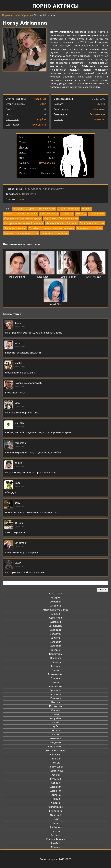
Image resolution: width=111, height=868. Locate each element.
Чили (55, 823)
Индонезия (55, 686)
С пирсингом (97, 214)
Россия (55, 775)
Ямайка (56, 843)
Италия (55, 702)
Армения (55, 622)
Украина (55, 803)
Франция (28, 15)
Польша (55, 763)
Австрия (56, 598)
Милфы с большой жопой (61, 223)
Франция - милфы (15, 228)
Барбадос (55, 630)
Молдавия (55, 743)
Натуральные (47, 163)
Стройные (67, 214)
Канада (55, 710)
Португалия (55, 767)
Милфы (86, 209)
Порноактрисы (11, 15)
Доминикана (55, 674)
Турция (55, 799)
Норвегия (55, 755)
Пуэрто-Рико (56, 771)
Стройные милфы (68, 209)
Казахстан (55, 706)
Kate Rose (43, 277)
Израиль (56, 678)
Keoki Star (56, 304)
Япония (55, 847)
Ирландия (55, 690)
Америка (56, 606)
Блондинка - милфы (92, 223)
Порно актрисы (55, 6)
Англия (55, 614)
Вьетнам (55, 658)
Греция (56, 666)
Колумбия (56, 718)
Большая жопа (49, 214)
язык (21, 199)
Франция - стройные (89, 228)
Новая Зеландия (55, 751)
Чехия (55, 819)
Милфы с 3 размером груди (21, 233)
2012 (43, 104)
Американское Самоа (55, 610)
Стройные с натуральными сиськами (51, 228)
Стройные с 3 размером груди (23, 218)
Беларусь (56, 634)
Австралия (56, 594)
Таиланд (55, 795)
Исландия (55, 694)
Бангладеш (55, 626)
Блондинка (39, 125)
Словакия (55, 787)
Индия (55, 682)
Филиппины (55, 807)
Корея (56, 722)
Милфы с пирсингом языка (21, 214)
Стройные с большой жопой (61, 218)
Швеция (55, 831)
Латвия (56, 730)
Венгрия (55, 650)
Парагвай (55, 759)
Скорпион (99, 109)
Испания (55, 698)
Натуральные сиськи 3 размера (24, 223)
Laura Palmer (68, 277)
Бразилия (55, 646)
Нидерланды (55, 747)
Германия (55, 662)
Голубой (41, 120)
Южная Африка (55, 839)
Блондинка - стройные (54, 233)
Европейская (97, 114)
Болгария (55, 642)
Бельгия (56, 638)
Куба (56, 726)
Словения (56, 791)
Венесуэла (55, 654)
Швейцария (55, 827)
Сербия (55, 783)
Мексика (55, 739)
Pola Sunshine (17, 277)
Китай (55, 714)
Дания (56, 670)
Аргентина (55, 618)
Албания (55, 602)
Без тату (81, 214)
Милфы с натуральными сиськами (34, 209)
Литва (56, 735)
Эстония (55, 835)
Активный (40, 99)
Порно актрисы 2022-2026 (55, 859)
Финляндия (55, 811)
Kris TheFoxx (94, 277)
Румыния (55, 779)
